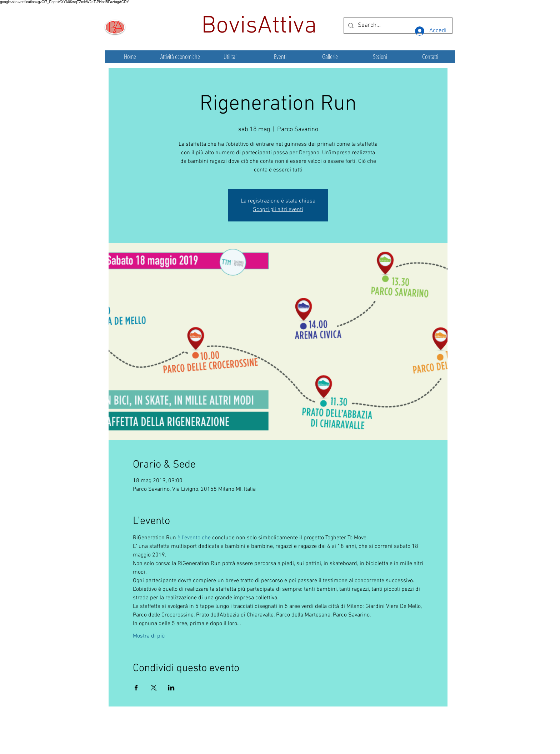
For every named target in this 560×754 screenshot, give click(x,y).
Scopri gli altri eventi (278, 210)
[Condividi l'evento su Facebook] (136, 688)
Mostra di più (149, 636)
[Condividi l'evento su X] (154, 688)
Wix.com (333, 738)
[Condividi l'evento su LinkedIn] (171, 688)
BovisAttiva (262, 26)
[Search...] (397, 26)
